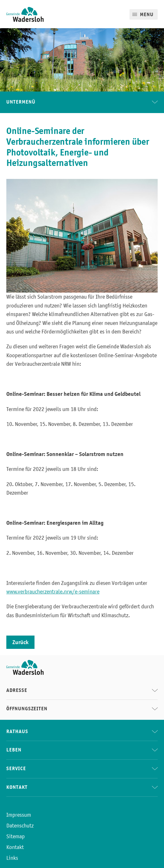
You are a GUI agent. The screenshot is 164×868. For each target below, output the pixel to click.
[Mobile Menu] (144, 14)
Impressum (19, 815)
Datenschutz (20, 826)
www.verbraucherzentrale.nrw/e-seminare (53, 592)
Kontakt (15, 847)
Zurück (20, 642)
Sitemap (16, 836)
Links (12, 858)
